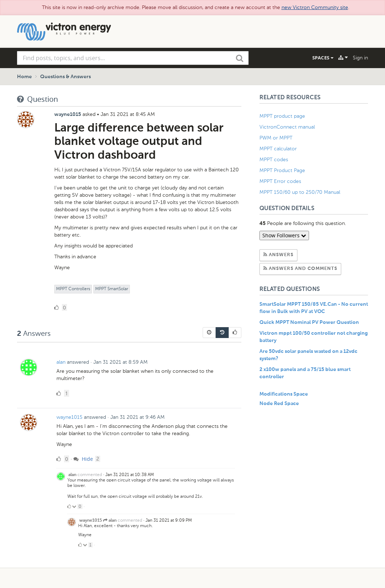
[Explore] (343, 58)
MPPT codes (274, 160)
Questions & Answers (65, 77)
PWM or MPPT (276, 138)
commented (90, 475)
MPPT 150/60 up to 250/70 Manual (300, 192)
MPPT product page (282, 116)
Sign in (360, 58)
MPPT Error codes (280, 181)
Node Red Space (279, 404)
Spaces (323, 58)
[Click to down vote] (75, 506)
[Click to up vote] (69, 506)
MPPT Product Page (282, 170)
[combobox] (133, 58)
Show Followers (284, 235)
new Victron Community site (315, 7)
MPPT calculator (278, 149)
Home (24, 77)
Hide (83, 459)
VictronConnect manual (287, 127)
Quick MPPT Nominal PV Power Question (309, 322)
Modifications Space (284, 394)
